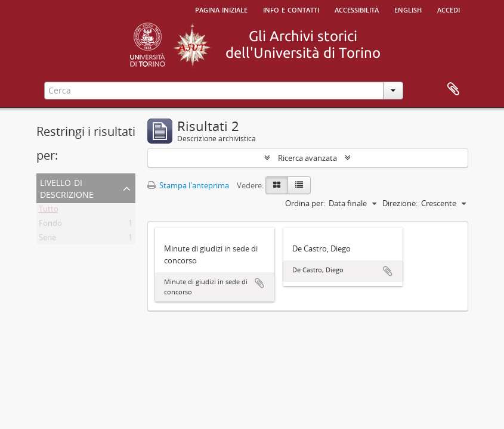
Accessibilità (357, 9)
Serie (47, 240)
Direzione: (400, 203)
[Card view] (277, 185)
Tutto (49, 211)
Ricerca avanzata (307, 158)
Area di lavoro (453, 89)
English (408, 9)
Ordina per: (305, 203)
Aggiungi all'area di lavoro (259, 283)
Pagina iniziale (221, 9)
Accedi (449, 9)
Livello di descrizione (67, 187)
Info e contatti (291, 9)
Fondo (50, 225)
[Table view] (299, 185)
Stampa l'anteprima (188, 185)
